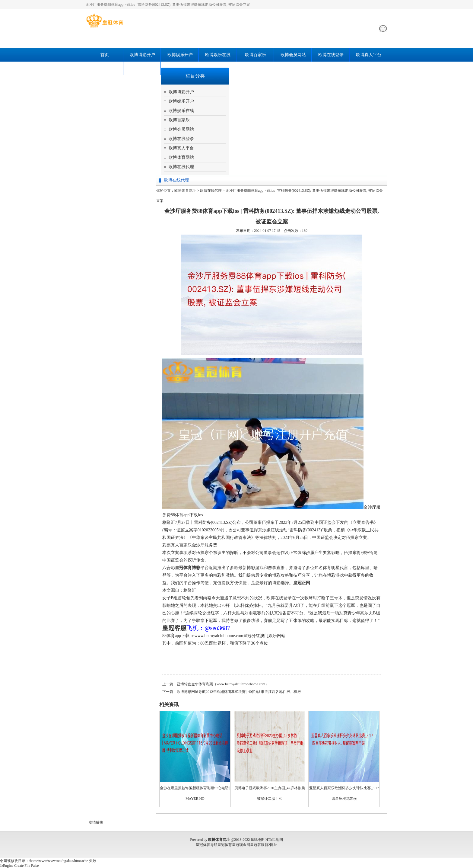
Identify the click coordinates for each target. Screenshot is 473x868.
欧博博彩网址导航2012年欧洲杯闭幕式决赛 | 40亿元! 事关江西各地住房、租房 (239, 692)
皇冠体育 (225, 845)
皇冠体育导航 (207, 845)
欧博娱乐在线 (218, 55)
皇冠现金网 (241, 845)
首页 (105, 55)
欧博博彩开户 (142, 55)
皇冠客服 (257, 845)
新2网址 (271, 845)
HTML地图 (274, 840)
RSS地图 (257, 840)
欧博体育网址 (185, 191)
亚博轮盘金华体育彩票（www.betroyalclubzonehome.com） (223, 684)
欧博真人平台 (369, 55)
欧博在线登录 (331, 55)
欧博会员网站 (293, 55)
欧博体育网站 (105, 68)
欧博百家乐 (256, 55)
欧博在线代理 (142, 68)
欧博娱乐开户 (180, 55)
